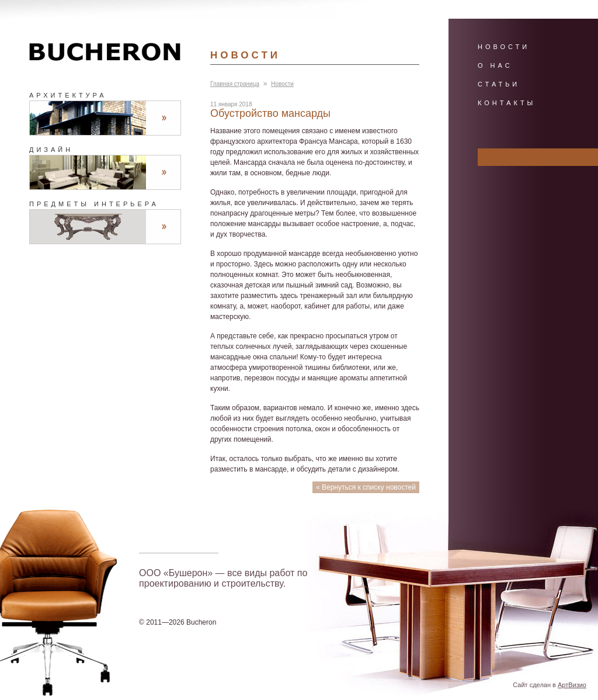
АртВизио (572, 685)
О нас (495, 65)
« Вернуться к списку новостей (366, 487)
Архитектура (68, 95)
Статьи (499, 84)
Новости (282, 84)
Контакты (507, 103)
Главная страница (235, 84)
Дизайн (51, 150)
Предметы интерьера (94, 204)
